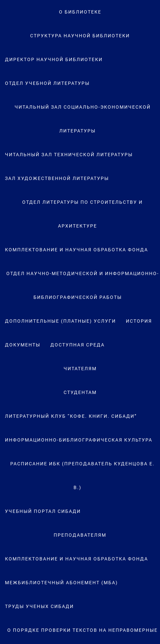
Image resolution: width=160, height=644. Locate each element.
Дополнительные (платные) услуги (60, 321)
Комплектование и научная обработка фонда (77, 250)
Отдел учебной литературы (47, 83)
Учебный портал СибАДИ (43, 511)
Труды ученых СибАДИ (39, 606)
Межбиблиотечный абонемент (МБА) (61, 583)
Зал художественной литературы (57, 178)
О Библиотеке (80, 12)
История (139, 321)
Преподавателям (80, 535)
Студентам (80, 392)
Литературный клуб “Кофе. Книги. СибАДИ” (71, 416)
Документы (23, 345)
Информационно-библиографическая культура (79, 440)
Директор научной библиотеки (54, 59)
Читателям (80, 369)
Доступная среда (78, 345)
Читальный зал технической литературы (69, 155)
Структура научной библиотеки (80, 36)
